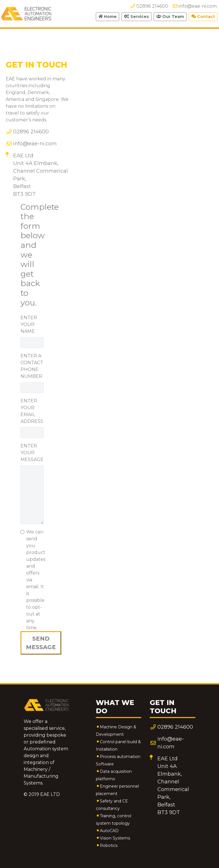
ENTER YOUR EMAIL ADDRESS (32, 411)
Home (108, 17)
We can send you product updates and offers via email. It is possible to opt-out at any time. (36, 580)
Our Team (170, 17)
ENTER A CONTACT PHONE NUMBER (32, 366)
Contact (203, 17)
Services (136, 17)
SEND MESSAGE (41, 643)
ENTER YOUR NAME (29, 324)
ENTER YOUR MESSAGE (32, 453)
